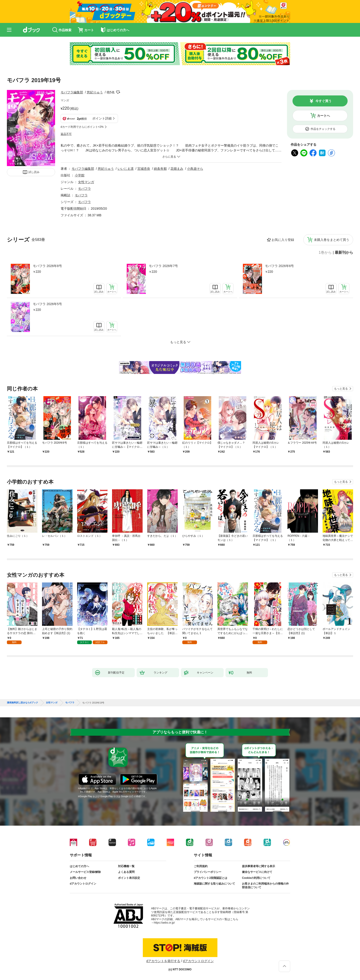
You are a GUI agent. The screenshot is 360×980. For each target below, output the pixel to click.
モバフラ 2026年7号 (163, 266)
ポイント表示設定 (129, 878)
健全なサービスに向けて (257, 872)
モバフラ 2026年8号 (47, 266)
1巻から (325, 253)
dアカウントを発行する (163, 961)
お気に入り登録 (283, 240)
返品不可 (66, 134)
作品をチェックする (323, 129)
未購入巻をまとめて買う (332, 240)
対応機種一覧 (126, 866)
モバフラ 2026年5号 (47, 304)
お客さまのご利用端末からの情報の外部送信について (265, 885)
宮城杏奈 (144, 169)
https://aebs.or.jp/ (164, 923)
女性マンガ (86, 182)
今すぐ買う (323, 101)
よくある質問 (126, 872)
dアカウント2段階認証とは (211, 878)
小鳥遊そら (195, 169)
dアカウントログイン (83, 884)
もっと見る (341, 389)
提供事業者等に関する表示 (259, 866)
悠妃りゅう (95, 92)
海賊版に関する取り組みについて (214, 884)
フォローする (118, 92)
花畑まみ (177, 169)
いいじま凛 (126, 169)
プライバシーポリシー (208, 872)
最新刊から (344, 253)
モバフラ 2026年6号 (280, 266)
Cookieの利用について (256, 878)
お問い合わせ (78, 878)
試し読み (34, 172)
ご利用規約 (201, 866)
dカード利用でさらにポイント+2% (82, 127)
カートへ (323, 116)
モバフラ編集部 (72, 92)
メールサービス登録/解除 (85, 872)
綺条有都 (160, 169)
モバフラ (84, 189)
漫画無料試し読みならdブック (22, 703)
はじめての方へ (79, 866)
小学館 (80, 175)
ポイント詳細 (102, 118)
